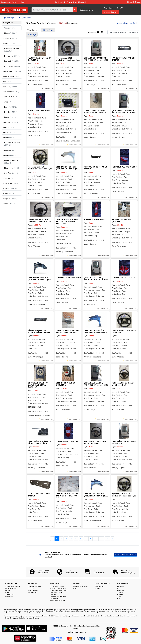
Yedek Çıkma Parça (34, 586)
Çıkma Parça (25, 18)
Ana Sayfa (9, 18)
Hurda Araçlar (32, 592)
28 (107, 539)
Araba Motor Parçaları (57, 586)
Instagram (121, 590)
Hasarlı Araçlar (33, 590)
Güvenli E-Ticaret (134, 2)
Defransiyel (54, 599)
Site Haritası (9, 594)
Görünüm (92, 32)
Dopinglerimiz (100, 586)
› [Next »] (112, 539)
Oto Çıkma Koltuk (56, 592)
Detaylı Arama (86, 10)
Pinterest (120, 594)
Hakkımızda (9, 596)
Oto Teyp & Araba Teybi (58, 596)
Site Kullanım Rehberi (13, 586)
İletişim (97, 588)
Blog (22, 2)
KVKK (7, 592)
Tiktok (119, 596)
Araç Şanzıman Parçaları (58, 588)
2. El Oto (31, 588)
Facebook (120, 586)
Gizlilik (8, 590)
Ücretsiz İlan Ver (111, 12)
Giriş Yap (108, 8)
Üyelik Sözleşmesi (11, 588)
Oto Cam (53, 594)
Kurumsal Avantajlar (9, 2)
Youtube (120, 592)
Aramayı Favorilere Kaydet (127, 23)
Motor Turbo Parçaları (57, 601)
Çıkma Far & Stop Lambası (59, 590)
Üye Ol (120, 8)
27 (101, 539)
